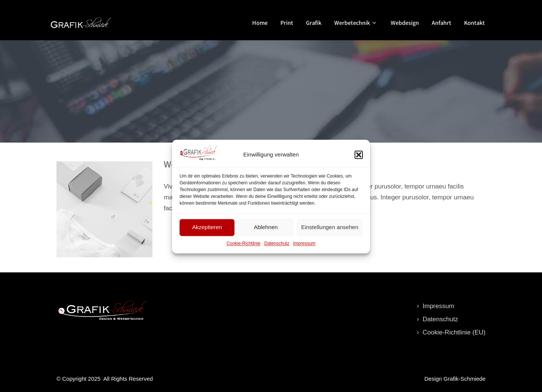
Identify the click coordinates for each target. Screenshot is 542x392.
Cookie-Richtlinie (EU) (454, 332)
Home (260, 23)
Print (287, 23)
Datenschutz (277, 247)
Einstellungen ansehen (330, 231)
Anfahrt (442, 23)
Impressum (304, 247)
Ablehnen (266, 231)
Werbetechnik (356, 23)
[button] (359, 158)
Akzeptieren (207, 231)
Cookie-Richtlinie (244, 247)
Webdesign (405, 23)
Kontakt (474, 23)
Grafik (314, 23)
